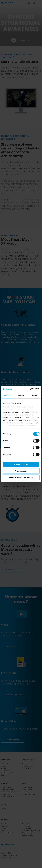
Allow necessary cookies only (21, 477)
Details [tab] (21, 395)
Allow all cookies (21, 464)
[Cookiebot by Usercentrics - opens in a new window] (30, 389)
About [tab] (34, 395)
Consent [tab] (8, 395)
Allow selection (21, 471)
